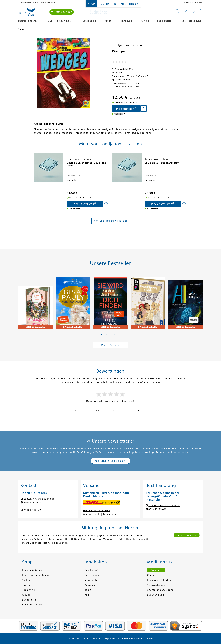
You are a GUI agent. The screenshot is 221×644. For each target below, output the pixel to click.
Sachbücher (90, 21)
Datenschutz (90, 638)
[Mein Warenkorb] (200, 12)
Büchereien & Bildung (160, 580)
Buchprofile (164, 21)
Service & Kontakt (193, 2)
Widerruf (141, 638)
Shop (91, 4)
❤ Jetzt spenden (62, 12)
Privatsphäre (107, 638)
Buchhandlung (156, 595)
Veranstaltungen (157, 585)
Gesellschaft (92, 570)
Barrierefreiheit (125, 638)
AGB (151, 638)
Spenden (156, 570)
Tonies (108, 21)
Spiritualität (92, 580)
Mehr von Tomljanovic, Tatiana (110, 221)
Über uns (152, 575)
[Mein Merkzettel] (193, 12)
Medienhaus (130, 4)
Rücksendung (110, 514)
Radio (88, 590)
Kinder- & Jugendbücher (61, 21)
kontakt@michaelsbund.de (39, 499)
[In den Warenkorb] (126, 109)
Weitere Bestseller (110, 345)
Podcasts (90, 585)
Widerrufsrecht (92, 514)
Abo (87, 595)
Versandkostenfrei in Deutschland (38, 2)
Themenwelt (127, 21)
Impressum (74, 638)
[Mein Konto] (186, 12)
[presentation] (35, 164)
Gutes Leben (92, 575)
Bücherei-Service (192, 21)
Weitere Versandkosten (97, 510)
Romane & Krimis (28, 21)
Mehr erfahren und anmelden (110, 461)
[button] (101, 334)
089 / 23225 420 (157, 509)
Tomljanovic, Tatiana (127, 45)
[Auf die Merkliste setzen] (144, 109)
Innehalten (108, 4)
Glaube (145, 21)
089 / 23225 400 (33, 502)
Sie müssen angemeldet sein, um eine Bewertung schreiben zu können (110, 411)
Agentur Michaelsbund (160, 590)
